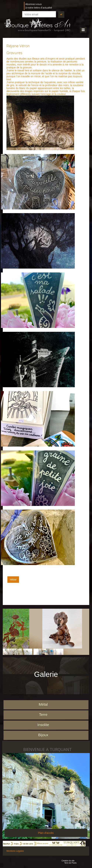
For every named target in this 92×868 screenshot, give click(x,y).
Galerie (46, 674)
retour (13, 579)
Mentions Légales (15, 851)
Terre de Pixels (70, 863)
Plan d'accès (46, 833)
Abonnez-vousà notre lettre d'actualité (39, 6)
